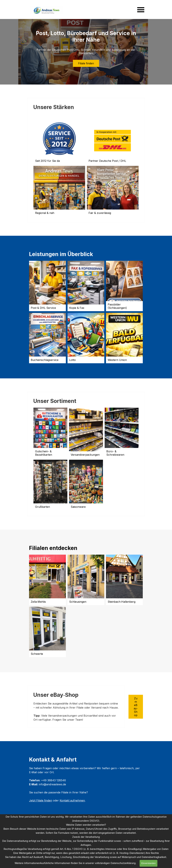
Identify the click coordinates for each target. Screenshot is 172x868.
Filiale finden (86, 63)
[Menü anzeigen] (141, 10)
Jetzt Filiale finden (41, 800)
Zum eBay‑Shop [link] (136, 707)
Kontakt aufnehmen (72, 800)
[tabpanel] (76, 712)
